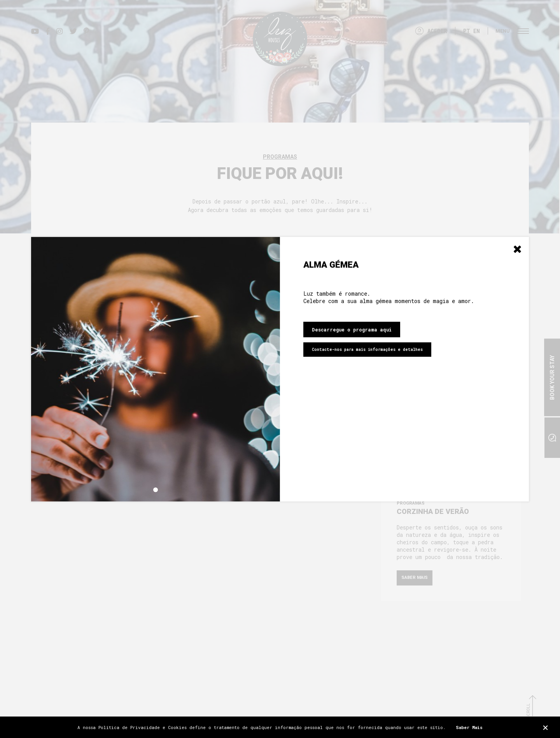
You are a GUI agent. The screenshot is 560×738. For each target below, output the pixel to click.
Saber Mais (469, 727)
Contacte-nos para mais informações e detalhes (367, 350)
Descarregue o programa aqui (352, 330)
